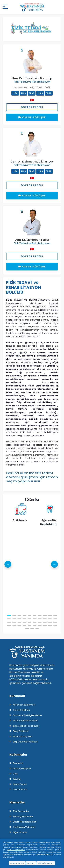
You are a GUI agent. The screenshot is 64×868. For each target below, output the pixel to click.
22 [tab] (14, 622)
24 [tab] (24, 622)
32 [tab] (14, 626)
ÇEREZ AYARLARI (17, 863)
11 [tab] (9, 619)
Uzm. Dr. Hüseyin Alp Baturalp (32, 78)
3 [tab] (19, 615)
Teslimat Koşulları (22, 736)
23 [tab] (19, 622)
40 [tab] (55, 626)
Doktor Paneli (20, 790)
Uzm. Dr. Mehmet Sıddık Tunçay (32, 162)
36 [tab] (35, 626)
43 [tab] (37, 629)
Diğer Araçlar (20, 832)
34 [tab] (24, 626)
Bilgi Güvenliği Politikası (25, 742)
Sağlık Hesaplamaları (25, 822)
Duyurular (18, 763)
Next (54, 564)
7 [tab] (40, 615)
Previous (8, 564)
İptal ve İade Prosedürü (26, 726)
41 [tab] (27, 629)
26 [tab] (35, 622)
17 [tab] (40, 619)
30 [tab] (55, 622)
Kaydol (17, 779)
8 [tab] (45, 615)
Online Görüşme (22, 768)
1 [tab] (9, 615)
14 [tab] (24, 619)
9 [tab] (50, 615)
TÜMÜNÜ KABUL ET (46, 863)
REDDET (31, 863)
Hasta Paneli (20, 784)
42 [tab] (32, 629)
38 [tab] (45, 626)
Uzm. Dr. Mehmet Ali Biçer (32, 240)
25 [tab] (30, 622)
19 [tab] (50, 619)
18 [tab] (45, 619)
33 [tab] (19, 626)
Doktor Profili (32, 107)
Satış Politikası (20, 731)
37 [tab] (40, 626)
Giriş (15, 774)
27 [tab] (40, 622)
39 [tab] (50, 626)
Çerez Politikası (21, 710)
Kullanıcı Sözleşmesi (24, 705)
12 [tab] (14, 619)
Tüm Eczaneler (21, 811)
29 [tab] (50, 622)
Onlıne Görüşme (32, 117)
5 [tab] (30, 615)
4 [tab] (24, 615)
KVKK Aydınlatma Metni (25, 721)
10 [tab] (55, 615)
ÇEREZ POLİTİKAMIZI (16, 850)
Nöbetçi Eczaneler (23, 816)
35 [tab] (30, 626)
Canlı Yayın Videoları (24, 827)
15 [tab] (30, 619)
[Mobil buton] (5, 7)
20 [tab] (55, 619)
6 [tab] (35, 615)
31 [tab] (9, 626)
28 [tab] (45, 622)
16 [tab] (35, 619)
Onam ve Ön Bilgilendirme (27, 715)
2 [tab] (14, 615)
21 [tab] (9, 622)
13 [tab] (19, 619)
